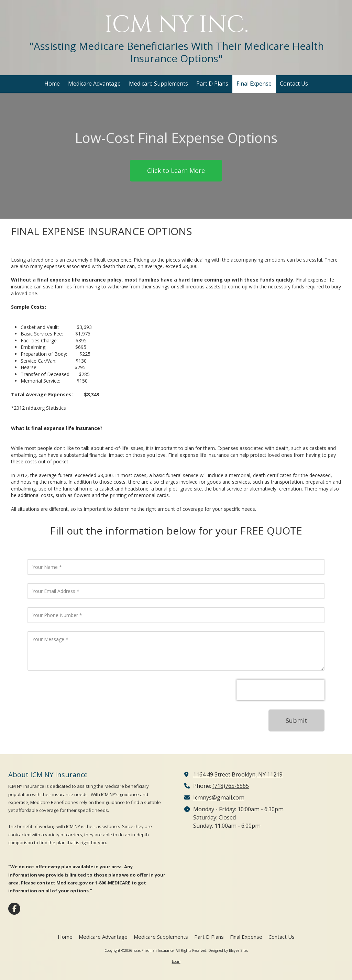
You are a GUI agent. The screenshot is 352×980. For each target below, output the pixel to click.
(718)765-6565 (231, 786)
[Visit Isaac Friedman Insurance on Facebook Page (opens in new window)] (14, 909)
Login (176, 961)
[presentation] (280, 690)
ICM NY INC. (177, 25)
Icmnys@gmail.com (219, 797)
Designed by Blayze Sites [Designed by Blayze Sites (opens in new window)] (228, 950)
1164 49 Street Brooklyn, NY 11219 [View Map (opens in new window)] (238, 774)
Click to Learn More (176, 170)
